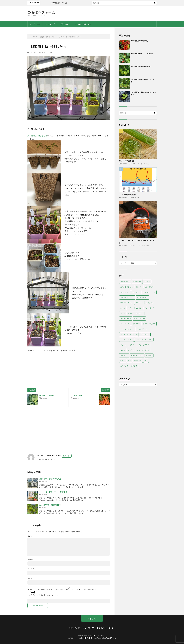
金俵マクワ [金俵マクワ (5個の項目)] (124, 366)
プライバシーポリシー (82, 24)
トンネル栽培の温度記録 (127, 195)
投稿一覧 (66, 456)
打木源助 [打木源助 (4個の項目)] (149, 355)
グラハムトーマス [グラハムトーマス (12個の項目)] (149, 292)
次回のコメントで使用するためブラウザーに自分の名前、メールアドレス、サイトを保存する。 (63, 589)
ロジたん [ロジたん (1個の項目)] (131, 350)
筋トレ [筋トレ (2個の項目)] (123, 361)
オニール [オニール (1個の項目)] (139, 287)
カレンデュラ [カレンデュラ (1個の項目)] (149, 287)
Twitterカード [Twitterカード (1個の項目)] (125, 282)
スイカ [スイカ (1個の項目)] (123, 308)
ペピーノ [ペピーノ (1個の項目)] (123, 345)
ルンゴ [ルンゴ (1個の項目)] (123, 350)
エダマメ (134, 246)
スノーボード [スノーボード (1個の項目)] (149, 308)
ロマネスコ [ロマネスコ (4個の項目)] (124, 355)
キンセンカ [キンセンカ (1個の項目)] (136, 292)
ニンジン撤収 (77, 395)
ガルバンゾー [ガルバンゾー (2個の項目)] (125, 292)
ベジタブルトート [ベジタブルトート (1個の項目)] (126, 340)
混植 (148, 246)
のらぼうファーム (41, 12)
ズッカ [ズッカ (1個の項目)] (123, 313)
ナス (52, 53)
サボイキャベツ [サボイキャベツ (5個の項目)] (142, 297)
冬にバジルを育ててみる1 (50, 479)
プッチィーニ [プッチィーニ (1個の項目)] (145, 334)
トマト (48, 53)
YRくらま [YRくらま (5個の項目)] (147, 282)
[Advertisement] (69, 428)
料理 (147, 164)
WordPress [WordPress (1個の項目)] (137, 282)
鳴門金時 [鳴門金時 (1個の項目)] (134, 366)
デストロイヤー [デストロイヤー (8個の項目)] (139, 318)
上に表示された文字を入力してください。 (43, 595)
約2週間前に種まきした (37, 135)
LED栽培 (42, 53)
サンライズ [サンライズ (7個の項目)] (139, 303)
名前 (30, 559)
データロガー (135, 197)
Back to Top (92, 619)
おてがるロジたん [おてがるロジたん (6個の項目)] (126, 287)
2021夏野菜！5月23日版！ (50, 505)
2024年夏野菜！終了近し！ (65, 3)
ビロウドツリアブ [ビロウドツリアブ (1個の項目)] (149, 324)
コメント (31, 536)
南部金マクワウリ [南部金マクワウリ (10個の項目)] (137, 355)
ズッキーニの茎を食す (127, 161)
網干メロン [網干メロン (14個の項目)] (138, 361)
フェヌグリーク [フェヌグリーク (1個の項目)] (142, 329)
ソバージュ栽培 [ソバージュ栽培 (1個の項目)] (126, 318)
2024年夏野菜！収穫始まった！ (142, 66)
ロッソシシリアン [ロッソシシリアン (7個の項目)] (143, 350)
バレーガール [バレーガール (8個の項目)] (125, 324)
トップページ (35, 24)
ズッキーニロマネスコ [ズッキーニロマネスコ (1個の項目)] (136, 313)
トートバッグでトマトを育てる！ (53, 492)
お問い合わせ (64, 24)
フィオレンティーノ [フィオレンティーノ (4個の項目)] (127, 329)
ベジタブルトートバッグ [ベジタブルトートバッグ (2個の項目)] (144, 340)
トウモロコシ (142, 246)
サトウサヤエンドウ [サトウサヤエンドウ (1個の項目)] (127, 297)
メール (31, 569)
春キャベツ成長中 (47, 395)
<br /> (34, 366)
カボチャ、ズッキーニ (138, 164)
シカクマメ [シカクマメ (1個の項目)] (150, 303)
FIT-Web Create (90, 638)
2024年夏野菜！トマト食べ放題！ (143, 54)
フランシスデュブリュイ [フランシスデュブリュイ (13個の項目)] (129, 334)
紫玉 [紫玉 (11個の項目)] (129, 361)
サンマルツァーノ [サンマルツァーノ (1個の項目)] (126, 303)
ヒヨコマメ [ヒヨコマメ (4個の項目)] (136, 324)
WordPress (111, 638)
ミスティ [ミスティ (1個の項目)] (132, 345)
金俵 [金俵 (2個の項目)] (146, 361)
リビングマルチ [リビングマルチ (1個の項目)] (144, 345)
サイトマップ (50, 24)
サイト (30, 578)
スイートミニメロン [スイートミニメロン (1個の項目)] (135, 308)
